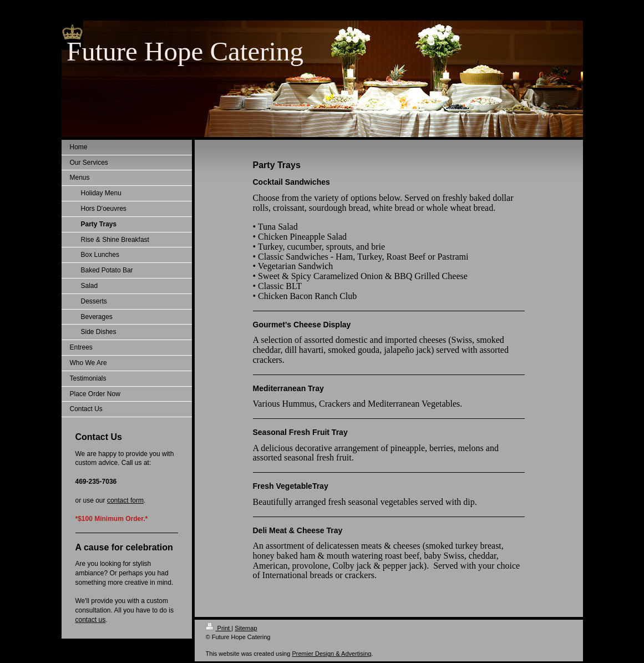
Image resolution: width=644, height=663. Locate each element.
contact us (91, 620)
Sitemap (246, 628)
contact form (125, 500)
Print (219, 628)
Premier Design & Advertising (331, 654)
